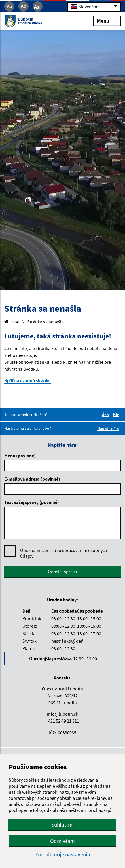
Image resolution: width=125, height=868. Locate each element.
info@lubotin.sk (63, 714)
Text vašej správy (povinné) (32, 502)
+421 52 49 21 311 (62, 721)
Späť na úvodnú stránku (28, 380)
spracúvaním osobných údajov (64, 553)
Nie (117, 415)
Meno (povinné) (20, 456)
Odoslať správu (62, 572)
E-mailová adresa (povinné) (32, 479)
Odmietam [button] (62, 841)
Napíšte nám (108, 429)
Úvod (12, 322)
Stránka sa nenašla (45, 322)
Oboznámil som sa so (64, 553)
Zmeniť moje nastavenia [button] (63, 855)
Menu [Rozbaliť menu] (107, 21)
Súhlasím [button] (62, 825)
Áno (106, 415)
